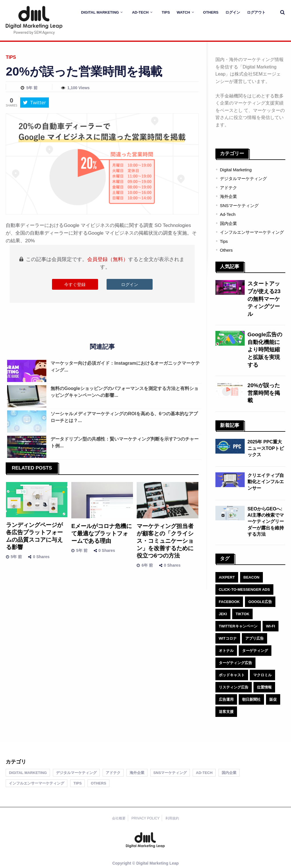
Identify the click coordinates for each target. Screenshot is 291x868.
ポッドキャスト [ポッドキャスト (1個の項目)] (232, 675)
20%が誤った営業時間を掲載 (264, 393)
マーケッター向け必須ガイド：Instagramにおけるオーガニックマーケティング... (125, 367)
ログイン (233, 12)
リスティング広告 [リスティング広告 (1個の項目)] (234, 687)
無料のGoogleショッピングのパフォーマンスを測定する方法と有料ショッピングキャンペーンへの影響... (124, 392)
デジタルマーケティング (243, 179)
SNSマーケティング (239, 205)
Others (211, 12)
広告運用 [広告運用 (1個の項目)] (226, 699)
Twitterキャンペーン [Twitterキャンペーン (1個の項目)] (238, 626)
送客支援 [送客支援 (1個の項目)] (226, 712)
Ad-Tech (140, 12)
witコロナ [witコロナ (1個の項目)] (228, 638)
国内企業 (228, 223)
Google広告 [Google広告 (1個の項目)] (260, 602)
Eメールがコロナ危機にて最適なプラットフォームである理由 (102, 533)
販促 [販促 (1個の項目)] (273, 699)
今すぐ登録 (75, 284)
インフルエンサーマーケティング (252, 232)
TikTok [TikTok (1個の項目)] (242, 614)
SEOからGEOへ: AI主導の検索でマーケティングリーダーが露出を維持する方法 (266, 522)
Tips (166, 12)
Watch (183, 12)
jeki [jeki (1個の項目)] (223, 614)
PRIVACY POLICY (146, 818)
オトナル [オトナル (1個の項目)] (226, 651)
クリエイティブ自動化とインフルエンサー (266, 482)
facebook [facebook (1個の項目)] (229, 602)
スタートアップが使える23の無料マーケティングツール (264, 299)
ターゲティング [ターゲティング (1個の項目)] (255, 651)
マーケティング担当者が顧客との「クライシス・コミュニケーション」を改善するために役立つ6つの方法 (165, 541)
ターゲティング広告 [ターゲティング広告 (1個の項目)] (235, 663)
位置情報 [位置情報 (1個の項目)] (264, 687)
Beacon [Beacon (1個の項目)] (251, 577)
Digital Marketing (100, 12)
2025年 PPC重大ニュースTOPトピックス (266, 448)
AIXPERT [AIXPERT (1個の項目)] (227, 577)
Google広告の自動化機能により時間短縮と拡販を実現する (265, 350)
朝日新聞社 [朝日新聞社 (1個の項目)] (251, 699)
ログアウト (256, 12)
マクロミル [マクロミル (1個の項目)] (262, 675)
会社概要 (119, 818)
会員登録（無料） (108, 259)
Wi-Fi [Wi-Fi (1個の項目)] (271, 626)
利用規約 (172, 818)
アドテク (228, 188)
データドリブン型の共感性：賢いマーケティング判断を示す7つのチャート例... (125, 442)
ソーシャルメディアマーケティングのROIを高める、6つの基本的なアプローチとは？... (124, 417)
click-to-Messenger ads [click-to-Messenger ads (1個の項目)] (244, 590)
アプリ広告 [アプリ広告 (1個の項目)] (254, 638)
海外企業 (228, 196)
